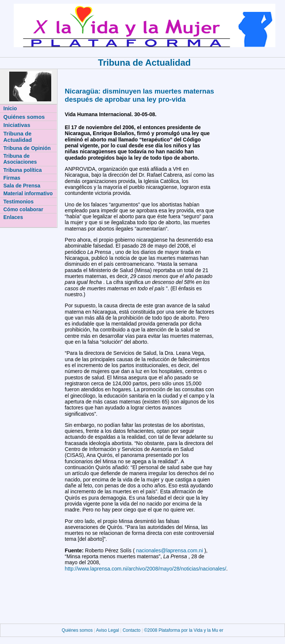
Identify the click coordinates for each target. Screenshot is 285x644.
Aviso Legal (108, 630)
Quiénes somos (78, 630)
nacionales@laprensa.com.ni (170, 550)
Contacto (131, 630)
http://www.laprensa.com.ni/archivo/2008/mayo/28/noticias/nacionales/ (146, 569)
